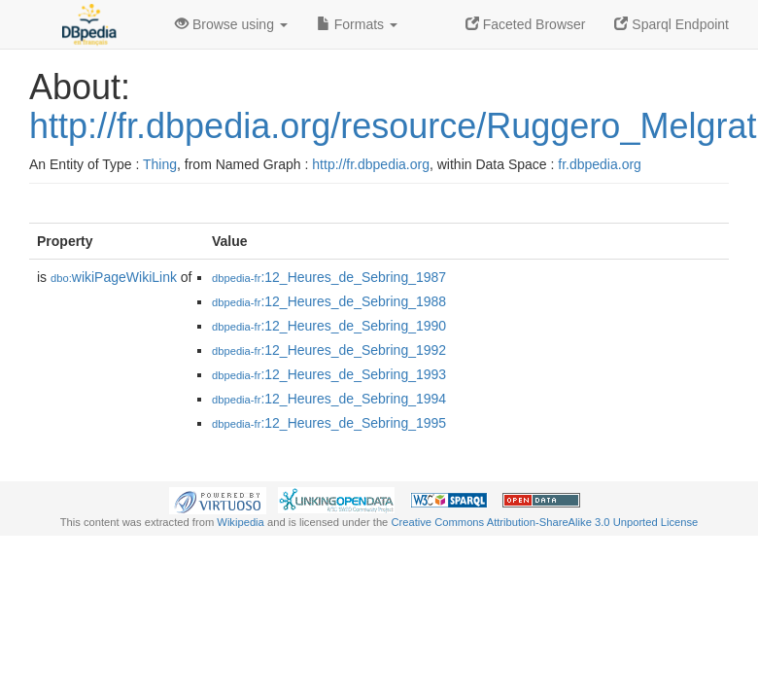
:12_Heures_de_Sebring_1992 (329, 350)
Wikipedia (241, 522)
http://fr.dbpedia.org (371, 164)
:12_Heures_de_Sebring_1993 (329, 374)
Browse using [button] (231, 24)
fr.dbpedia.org (600, 164)
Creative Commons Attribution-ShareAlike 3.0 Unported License (544, 522)
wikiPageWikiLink (114, 277)
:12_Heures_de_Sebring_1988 (329, 301)
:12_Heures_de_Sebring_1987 (329, 277)
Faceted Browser (526, 24)
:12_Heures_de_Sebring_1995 (329, 423)
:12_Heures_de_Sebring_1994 (329, 399)
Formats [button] (357, 24)
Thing (160, 164)
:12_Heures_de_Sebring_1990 (329, 326)
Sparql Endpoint (672, 24)
